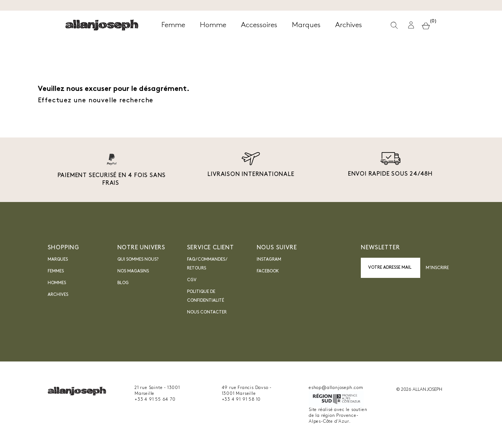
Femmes (56, 271)
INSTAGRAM (269, 260)
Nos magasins (133, 271)
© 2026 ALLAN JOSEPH (419, 390)
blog (123, 283)
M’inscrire (437, 268)
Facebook (268, 271)
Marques (58, 260)
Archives (58, 295)
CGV (192, 280)
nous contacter (207, 312)
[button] (411, 25)
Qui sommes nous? (138, 260)
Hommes (57, 283)
